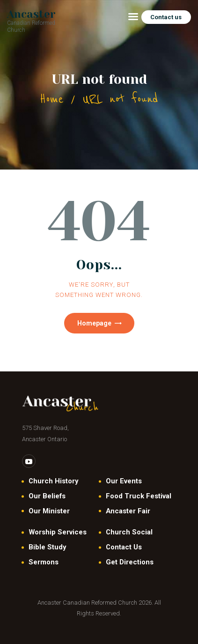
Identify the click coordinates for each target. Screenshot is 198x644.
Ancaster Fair (128, 511)
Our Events (124, 481)
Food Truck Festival (139, 496)
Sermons (44, 562)
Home (52, 99)
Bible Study (47, 547)
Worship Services (58, 532)
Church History (53, 481)
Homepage (94, 323)
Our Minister (49, 511)
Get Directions (130, 562)
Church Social (129, 532)
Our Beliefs (47, 496)
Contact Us (124, 547)
